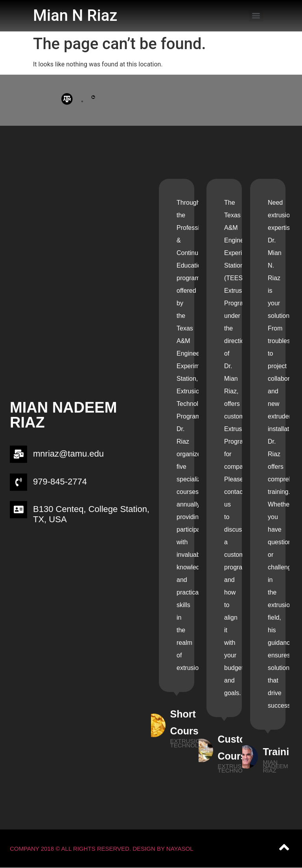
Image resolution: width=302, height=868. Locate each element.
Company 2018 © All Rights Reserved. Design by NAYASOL (102, 849)
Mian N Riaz (75, 16)
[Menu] (256, 16)
